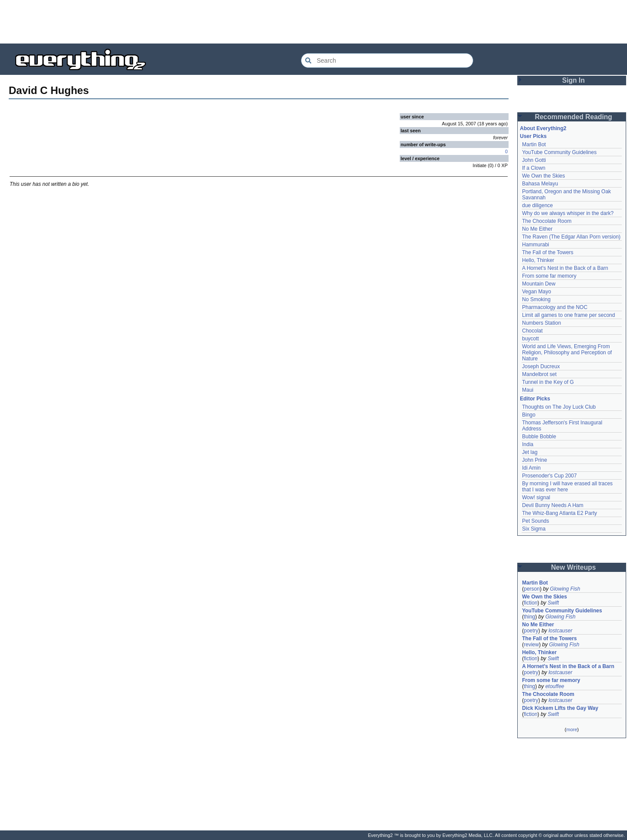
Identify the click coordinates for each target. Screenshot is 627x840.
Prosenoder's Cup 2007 (549, 476)
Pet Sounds (536, 521)
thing (529, 617)
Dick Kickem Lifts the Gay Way (560, 708)
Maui (528, 390)
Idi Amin (531, 468)
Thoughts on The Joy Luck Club (559, 407)
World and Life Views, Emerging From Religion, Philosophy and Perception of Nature (567, 353)
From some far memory (549, 276)
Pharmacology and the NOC (555, 307)
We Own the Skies (543, 176)
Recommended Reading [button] (573, 117)
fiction (531, 603)
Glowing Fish (565, 589)
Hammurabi (536, 245)
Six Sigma (534, 529)
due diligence (538, 205)
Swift (553, 603)
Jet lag (530, 452)
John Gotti (534, 160)
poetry (531, 631)
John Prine (534, 460)
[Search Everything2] (387, 60)
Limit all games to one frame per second (568, 315)
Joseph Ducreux (541, 366)
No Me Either (537, 229)
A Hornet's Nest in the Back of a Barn (565, 268)
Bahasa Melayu (540, 184)
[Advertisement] (313, 22)
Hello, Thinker (538, 260)
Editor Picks (535, 399)
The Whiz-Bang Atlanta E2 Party (560, 513)
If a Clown (534, 168)
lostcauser (561, 631)
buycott (531, 339)
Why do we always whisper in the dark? (568, 213)
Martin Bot (534, 144)
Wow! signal (536, 497)
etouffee (555, 686)
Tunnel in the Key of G (548, 382)
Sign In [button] (573, 80)
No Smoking (536, 299)
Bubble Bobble (539, 437)
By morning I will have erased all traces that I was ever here (567, 487)
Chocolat (532, 331)
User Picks (533, 136)
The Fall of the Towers (548, 252)
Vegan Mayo (537, 292)
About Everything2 (543, 128)
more (571, 729)
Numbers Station (541, 323)
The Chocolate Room (547, 221)
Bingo (529, 415)
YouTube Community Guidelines (559, 152)
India (528, 444)
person (532, 589)
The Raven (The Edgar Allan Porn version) (571, 237)
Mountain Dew (539, 284)
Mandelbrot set (539, 374)
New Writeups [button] (574, 567)
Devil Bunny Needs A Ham (553, 505)
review (531, 645)
